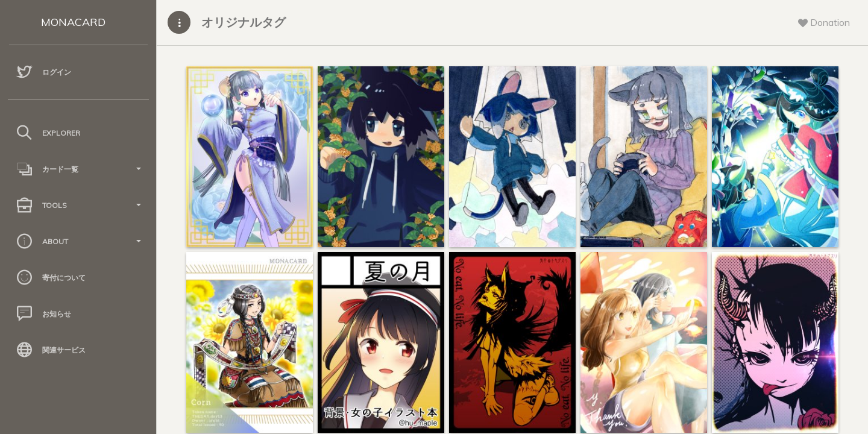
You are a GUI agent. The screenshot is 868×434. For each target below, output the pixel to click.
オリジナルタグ (244, 22)
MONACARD (73, 22)
